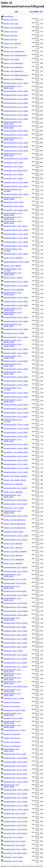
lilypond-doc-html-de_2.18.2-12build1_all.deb (13, 309)
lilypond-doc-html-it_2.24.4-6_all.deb (15, 361)
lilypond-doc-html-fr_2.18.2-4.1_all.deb (16, 428)
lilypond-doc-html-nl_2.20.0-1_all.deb (16, 246)
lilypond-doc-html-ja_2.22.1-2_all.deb (16, 297)
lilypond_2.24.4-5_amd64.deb (13, 563)
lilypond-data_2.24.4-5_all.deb (13, 166)
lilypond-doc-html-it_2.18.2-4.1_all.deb (16, 413)
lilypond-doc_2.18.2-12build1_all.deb (15, 686)
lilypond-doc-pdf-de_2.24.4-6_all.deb (15, 821)
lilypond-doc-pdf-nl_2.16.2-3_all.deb (15, 567)
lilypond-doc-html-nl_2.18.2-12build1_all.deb (13, 218)
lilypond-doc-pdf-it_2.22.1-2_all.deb (15, 659)
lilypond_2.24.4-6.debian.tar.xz (13, 67)
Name (16, 12)
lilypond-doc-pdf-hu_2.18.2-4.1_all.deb (16, 424)
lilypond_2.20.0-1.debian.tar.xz (13, 71)
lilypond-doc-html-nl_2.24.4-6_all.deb (16, 131)
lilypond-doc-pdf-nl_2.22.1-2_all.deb (15, 540)
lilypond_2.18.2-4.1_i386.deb (13, 278)
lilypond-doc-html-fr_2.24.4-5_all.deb (16, 432)
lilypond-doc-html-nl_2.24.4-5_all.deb (16, 115)
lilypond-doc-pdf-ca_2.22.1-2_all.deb (15, 639)
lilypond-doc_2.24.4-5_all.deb (13, 857)
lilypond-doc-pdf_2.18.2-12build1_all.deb (11, 786)
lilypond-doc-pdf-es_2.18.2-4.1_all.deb (16, 810)
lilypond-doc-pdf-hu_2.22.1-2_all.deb (15, 571)
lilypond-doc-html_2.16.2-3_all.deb (15, 754)
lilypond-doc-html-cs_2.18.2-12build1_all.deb (13, 222)
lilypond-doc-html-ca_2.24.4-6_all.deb (16, 305)
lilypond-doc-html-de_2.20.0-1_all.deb (16, 381)
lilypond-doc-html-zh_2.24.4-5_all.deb (16, 151)
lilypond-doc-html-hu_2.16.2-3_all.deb (16, 194)
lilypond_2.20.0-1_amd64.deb (13, 492)
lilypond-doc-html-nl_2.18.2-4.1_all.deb (16, 262)
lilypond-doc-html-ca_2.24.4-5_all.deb (16, 301)
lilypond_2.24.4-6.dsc (10, 35)
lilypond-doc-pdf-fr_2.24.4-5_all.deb (15, 774)
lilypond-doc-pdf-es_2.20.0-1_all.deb (15, 643)
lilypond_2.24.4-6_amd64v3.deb (14, 559)
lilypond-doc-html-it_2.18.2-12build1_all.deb (13, 274)
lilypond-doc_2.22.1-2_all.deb (13, 837)
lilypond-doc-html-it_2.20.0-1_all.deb (15, 409)
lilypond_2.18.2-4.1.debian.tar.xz (14, 51)
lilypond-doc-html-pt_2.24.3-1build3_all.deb (13, 87)
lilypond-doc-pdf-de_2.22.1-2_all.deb (15, 655)
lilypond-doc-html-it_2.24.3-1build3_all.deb (13, 365)
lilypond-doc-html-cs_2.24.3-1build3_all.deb (13, 127)
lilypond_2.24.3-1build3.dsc (12, 43)
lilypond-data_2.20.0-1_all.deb (13, 532)
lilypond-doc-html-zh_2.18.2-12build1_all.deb (13, 198)
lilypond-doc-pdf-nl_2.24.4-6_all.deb (15, 603)
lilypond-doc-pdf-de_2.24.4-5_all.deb (15, 762)
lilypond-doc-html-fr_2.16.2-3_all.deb (16, 464)
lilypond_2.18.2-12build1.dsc (13, 28)
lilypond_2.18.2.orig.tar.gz (12, 702)
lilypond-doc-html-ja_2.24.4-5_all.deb (16, 369)
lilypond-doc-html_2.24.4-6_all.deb (15, 591)
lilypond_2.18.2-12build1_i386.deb (15, 480)
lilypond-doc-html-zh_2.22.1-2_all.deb (16, 83)
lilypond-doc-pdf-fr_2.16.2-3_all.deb (15, 794)
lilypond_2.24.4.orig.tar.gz (12, 746)
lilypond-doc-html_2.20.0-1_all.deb (15, 627)
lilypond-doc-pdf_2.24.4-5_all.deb (14, 813)
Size (41, 12)
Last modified (34, 12)
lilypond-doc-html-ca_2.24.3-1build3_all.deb (13, 313)
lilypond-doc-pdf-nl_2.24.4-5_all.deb (15, 595)
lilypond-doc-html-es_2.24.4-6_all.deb (16, 405)
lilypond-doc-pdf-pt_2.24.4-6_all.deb (15, 500)
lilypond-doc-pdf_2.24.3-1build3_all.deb (11, 750)
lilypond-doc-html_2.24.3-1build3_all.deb (12, 587)
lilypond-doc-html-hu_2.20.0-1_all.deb (16, 238)
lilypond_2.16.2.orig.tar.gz (12, 706)
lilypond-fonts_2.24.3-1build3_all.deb (15, 210)
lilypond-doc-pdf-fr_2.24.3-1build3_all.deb (12, 694)
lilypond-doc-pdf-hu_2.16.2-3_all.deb (15, 456)
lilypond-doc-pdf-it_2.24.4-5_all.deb (15, 766)
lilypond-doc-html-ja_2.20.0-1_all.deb (16, 397)
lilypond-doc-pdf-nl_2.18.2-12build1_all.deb (12, 512)
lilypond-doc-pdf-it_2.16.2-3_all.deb (15, 778)
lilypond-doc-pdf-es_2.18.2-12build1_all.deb (12, 726)
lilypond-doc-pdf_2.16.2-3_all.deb (14, 841)
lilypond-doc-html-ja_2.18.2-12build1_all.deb (13, 293)
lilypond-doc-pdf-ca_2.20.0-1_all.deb (15, 607)
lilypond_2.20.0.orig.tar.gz (12, 738)
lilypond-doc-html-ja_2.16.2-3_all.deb (16, 317)
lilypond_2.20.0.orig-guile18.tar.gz (14, 524)
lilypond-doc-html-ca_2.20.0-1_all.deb (16, 385)
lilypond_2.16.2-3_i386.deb (12, 266)
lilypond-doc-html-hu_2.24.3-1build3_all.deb (13, 139)
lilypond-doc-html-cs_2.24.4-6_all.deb (16, 135)
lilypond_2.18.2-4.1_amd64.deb (14, 290)
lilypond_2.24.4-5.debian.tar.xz (13, 63)
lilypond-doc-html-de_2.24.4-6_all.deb (16, 329)
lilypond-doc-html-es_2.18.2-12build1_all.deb (13, 345)
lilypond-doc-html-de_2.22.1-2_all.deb (16, 282)
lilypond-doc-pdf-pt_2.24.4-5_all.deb (15, 504)
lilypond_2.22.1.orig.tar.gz (12, 734)
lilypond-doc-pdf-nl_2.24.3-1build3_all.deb (12, 575)
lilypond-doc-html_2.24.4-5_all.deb (15, 583)
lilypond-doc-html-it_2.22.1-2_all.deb (15, 286)
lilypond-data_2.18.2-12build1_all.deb (16, 452)
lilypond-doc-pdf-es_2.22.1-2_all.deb (15, 667)
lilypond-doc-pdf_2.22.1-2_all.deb (14, 730)
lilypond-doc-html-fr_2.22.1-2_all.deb (16, 337)
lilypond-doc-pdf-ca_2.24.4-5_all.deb (15, 758)
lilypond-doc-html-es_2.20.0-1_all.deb (16, 448)
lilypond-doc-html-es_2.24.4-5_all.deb (16, 393)
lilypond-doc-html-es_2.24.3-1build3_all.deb (13, 401)
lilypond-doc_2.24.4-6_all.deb (13, 861)
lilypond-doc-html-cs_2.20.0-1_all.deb (16, 254)
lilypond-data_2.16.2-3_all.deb (13, 174)
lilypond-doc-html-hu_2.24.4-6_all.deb (16, 147)
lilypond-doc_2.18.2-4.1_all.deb (14, 698)
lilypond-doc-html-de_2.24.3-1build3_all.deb (13, 325)
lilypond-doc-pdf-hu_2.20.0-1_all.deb (15, 516)
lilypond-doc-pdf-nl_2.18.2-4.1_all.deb (16, 536)
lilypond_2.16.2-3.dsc (10, 20)
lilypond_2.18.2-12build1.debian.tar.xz (16, 75)
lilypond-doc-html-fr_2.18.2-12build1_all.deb (13, 357)
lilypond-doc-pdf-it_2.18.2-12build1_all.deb (12, 690)
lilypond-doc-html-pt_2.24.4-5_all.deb (16, 95)
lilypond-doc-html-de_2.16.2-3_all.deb (16, 444)
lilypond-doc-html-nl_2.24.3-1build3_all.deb (13, 123)
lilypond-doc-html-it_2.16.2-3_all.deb (15, 417)
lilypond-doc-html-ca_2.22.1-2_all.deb (16, 242)
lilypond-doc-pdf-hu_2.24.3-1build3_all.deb (12, 599)
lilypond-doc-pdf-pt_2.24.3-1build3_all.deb (12, 496)
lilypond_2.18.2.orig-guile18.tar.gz (14, 520)
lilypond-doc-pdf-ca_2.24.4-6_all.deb (15, 817)
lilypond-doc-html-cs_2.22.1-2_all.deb (16, 103)
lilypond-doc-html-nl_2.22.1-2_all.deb (16, 107)
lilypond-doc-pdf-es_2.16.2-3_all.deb (15, 802)
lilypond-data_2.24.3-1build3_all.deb (15, 170)
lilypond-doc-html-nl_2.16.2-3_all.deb (16, 186)
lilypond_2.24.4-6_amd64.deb (13, 555)
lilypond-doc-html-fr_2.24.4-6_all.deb (16, 436)
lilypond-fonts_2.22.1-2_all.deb (13, 508)
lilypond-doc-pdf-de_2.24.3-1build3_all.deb (12, 679)
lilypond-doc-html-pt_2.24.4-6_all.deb (16, 91)
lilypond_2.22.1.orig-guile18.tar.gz (14, 528)
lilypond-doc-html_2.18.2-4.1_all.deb (15, 623)
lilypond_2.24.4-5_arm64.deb (13, 548)
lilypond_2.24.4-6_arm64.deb (13, 544)
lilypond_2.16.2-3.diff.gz (11, 59)
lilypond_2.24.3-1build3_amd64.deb (15, 551)
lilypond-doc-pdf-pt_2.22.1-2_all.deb (15, 488)
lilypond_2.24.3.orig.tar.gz (12, 742)
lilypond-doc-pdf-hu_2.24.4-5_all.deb (15, 611)
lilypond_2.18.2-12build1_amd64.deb (15, 476)
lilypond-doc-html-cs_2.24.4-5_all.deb (16, 119)
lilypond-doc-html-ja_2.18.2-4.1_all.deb (16, 468)
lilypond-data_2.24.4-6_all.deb (13, 162)
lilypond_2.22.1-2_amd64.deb (13, 484)
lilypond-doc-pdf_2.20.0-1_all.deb (14, 710)
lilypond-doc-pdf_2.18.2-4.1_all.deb (15, 849)
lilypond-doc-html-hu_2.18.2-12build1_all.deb (13, 214)
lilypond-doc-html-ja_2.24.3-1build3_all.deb (13, 373)
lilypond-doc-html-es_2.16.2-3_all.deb (16, 472)
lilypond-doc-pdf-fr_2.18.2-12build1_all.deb (12, 722)
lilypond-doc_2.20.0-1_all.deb (13, 718)
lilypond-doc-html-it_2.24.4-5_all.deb (15, 353)
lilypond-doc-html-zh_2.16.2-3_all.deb (16, 182)
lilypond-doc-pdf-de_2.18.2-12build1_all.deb (12, 714)
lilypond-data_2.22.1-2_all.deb (13, 178)
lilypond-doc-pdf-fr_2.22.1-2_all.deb (15, 663)
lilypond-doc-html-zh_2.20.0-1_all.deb (16, 230)
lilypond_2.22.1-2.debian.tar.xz (13, 79)
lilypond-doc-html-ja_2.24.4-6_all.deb (16, 377)
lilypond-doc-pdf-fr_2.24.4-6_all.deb (15, 833)
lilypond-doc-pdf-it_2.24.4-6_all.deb (15, 825)
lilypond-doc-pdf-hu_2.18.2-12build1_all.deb (12, 341)
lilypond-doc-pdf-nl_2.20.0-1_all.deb (15, 226)
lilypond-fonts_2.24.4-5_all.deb (13, 206)
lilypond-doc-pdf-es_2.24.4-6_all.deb (15, 829)
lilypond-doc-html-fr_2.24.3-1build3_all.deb (13, 440)
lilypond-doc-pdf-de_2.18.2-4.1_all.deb (16, 790)
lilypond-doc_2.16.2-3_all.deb (13, 651)
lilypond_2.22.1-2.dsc (10, 47)
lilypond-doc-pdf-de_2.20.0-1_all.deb (15, 631)
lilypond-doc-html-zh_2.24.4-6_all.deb (16, 159)
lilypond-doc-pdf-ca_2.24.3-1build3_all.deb (12, 671)
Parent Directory (9, 16)
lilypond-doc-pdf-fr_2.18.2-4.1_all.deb (16, 806)
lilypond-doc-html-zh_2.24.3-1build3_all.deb (13, 155)
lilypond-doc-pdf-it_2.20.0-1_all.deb (15, 635)
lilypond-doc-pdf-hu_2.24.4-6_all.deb (15, 615)
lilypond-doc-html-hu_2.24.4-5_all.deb (16, 143)
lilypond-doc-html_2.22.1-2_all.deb (15, 579)
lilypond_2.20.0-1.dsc (10, 32)
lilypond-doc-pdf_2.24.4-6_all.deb (14, 845)
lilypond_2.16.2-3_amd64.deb (13, 258)
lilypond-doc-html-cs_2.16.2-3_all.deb (16, 234)
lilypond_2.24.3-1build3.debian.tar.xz (15, 55)
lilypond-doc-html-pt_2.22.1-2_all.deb (16, 99)
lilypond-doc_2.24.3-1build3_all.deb (15, 853)
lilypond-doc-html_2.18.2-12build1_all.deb (12, 619)
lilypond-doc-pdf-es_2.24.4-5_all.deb (15, 770)
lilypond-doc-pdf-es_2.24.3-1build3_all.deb (12, 682)
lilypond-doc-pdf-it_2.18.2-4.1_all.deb (16, 782)
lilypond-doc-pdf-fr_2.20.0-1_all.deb (15, 647)
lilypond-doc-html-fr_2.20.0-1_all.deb (16, 460)
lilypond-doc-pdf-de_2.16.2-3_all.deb (15, 798)
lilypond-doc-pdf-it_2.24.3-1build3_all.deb (12, 675)
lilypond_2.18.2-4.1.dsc (11, 24)
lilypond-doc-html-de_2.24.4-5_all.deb (16, 321)
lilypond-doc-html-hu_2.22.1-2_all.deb (16, 111)
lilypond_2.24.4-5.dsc (10, 39)
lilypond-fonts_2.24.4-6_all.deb (13, 202)
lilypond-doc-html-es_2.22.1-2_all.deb (16, 349)
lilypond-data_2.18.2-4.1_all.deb (14, 333)
